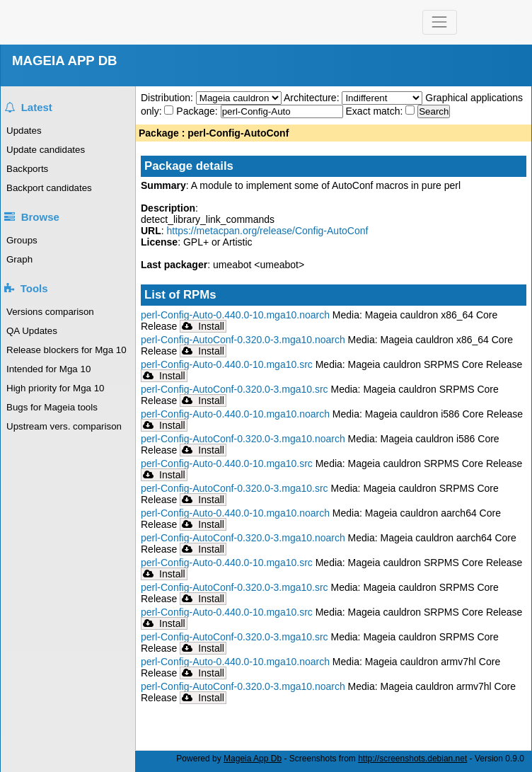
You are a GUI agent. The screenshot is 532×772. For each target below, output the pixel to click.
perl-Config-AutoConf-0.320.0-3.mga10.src (235, 389)
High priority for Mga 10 (56, 388)
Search (434, 111)
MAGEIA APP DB (65, 61)
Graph (19, 259)
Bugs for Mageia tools (52, 407)
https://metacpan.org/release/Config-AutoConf (268, 231)
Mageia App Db (253, 759)
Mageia (122, 22)
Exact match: (376, 111)
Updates (24, 131)
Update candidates (46, 150)
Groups (22, 240)
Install (203, 326)
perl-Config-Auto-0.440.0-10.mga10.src (227, 364)
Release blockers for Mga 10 (66, 350)
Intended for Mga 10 (48, 369)
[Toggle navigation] (440, 22)
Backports (27, 169)
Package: (198, 111)
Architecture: (313, 98)
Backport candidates (49, 188)
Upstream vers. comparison (64, 426)
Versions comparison (50, 312)
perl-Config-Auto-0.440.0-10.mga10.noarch (235, 315)
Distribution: (168, 98)
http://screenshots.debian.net (412, 759)
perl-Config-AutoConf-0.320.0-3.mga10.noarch (243, 340)
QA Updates (32, 331)
